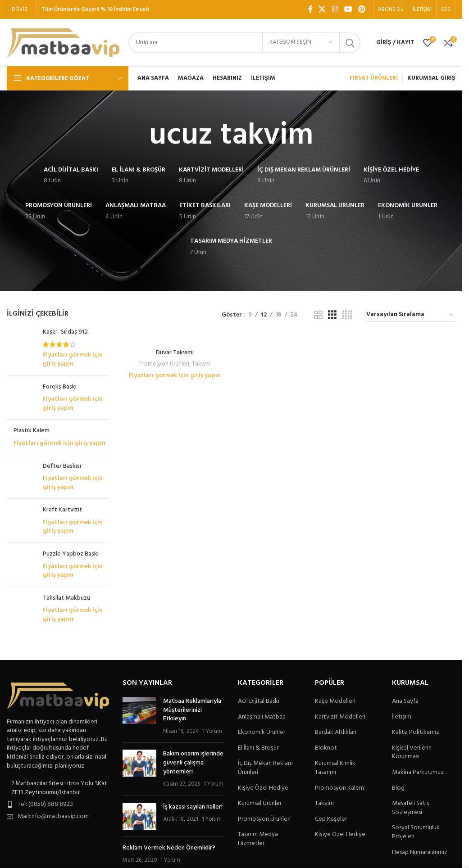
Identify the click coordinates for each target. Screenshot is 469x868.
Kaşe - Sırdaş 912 (65, 332)
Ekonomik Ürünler (262, 732)
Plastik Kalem (32, 431)
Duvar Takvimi (175, 353)
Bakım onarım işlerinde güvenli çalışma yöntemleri (193, 763)
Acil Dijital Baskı (259, 701)
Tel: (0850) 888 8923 (45, 804)
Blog (398, 788)
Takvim (201, 364)
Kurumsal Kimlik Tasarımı (335, 768)
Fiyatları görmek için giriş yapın (73, 359)
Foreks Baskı (60, 387)
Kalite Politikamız (416, 732)
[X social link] (322, 9)
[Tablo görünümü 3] (332, 315)
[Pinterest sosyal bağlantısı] (362, 9)
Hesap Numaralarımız (420, 853)
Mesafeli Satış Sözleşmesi (411, 808)
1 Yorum (212, 732)
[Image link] (58, 695)
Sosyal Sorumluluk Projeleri (416, 832)
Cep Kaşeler (331, 819)
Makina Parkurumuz (418, 773)
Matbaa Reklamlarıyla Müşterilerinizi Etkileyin (192, 710)
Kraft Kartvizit (62, 510)
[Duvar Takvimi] (175, 340)
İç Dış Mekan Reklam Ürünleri (265, 768)
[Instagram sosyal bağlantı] (335, 9)
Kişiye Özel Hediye (263, 788)
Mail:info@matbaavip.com (53, 816)
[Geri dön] (138, 136)
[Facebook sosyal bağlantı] (310, 9)
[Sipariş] (410, 315)
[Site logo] (63, 43)
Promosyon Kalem (339, 788)
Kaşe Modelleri (335, 701)
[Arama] (244, 43)
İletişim (402, 717)
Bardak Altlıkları (336, 732)
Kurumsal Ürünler (260, 804)
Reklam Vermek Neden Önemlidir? (169, 848)
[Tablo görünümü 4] (347, 315)
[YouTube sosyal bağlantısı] (348, 9)
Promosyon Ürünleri (164, 364)
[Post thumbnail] (139, 716)
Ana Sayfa (405, 701)
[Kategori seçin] (301, 43)
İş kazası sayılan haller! (193, 807)
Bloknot (326, 748)
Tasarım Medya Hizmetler (258, 839)
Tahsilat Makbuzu (66, 598)
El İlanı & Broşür (258, 748)
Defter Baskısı (62, 466)
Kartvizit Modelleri (340, 717)
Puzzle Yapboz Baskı (71, 554)
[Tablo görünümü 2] (318, 315)
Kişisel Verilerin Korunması (412, 753)
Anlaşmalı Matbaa (262, 717)
